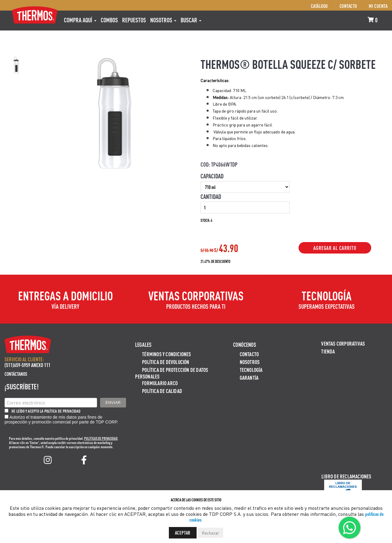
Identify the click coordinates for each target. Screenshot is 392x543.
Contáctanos (16, 374)
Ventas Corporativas (343, 343)
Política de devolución (166, 362)
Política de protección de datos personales (172, 373)
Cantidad (211, 196)
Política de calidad (162, 391)
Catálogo (319, 6)
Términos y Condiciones (166, 354)
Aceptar (183, 533)
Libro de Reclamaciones (346, 476)
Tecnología (251, 370)
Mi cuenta (378, 6)
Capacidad (212, 176)
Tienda (328, 351)
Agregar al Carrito (335, 248)
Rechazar (210, 533)
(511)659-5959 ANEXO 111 (27, 365)
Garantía (249, 377)
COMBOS (109, 20)
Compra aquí (80, 20)
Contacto (348, 6)
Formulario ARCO (160, 383)
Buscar (191, 20)
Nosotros (163, 20)
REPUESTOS (134, 20)
